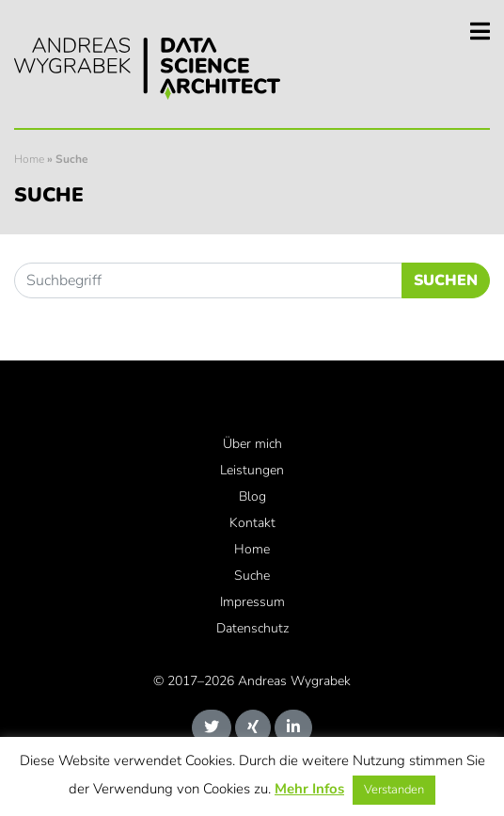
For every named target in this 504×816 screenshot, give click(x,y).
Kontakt (252, 523)
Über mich (252, 444)
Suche (252, 576)
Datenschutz (252, 628)
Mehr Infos (309, 789)
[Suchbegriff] (208, 280)
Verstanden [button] (394, 790)
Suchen (446, 280)
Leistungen (252, 470)
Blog (252, 496)
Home (29, 159)
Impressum (252, 602)
